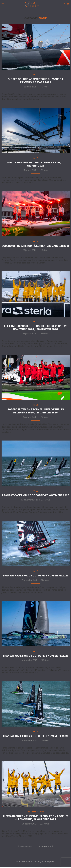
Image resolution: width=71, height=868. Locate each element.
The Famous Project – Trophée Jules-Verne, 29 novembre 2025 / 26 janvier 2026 (36, 328)
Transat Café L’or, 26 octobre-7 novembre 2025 (36, 576)
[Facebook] (64, 4)
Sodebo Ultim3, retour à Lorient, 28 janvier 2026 (36, 246)
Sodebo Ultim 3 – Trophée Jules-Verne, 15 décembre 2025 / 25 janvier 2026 (36, 411)
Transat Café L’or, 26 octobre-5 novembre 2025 (36, 737)
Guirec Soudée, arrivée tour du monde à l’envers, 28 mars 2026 (35, 81)
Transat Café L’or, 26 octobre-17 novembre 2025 (35, 496)
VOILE (36, 75)
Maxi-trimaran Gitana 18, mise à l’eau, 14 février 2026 (36, 164)
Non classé (31, 813)
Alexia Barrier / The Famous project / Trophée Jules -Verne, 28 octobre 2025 (35, 819)
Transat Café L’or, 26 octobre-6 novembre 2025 (36, 656)
